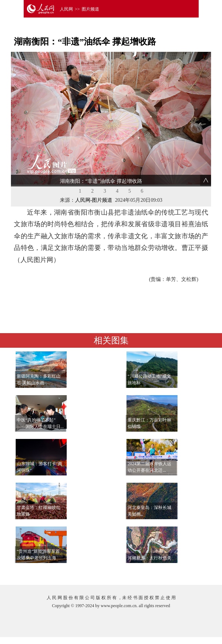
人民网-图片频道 (94, 200)
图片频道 (90, 9)
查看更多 (187, 572)
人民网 (66, 9)
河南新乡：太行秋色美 (149, 558)
